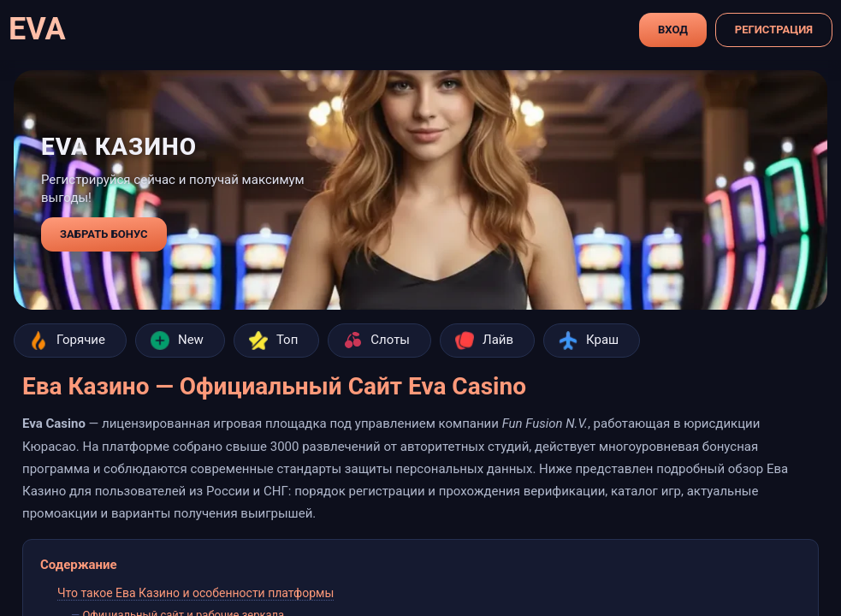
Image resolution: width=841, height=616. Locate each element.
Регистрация (774, 30)
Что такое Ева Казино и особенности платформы (195, 593)
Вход (673, 30)
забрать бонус (104, 234)
